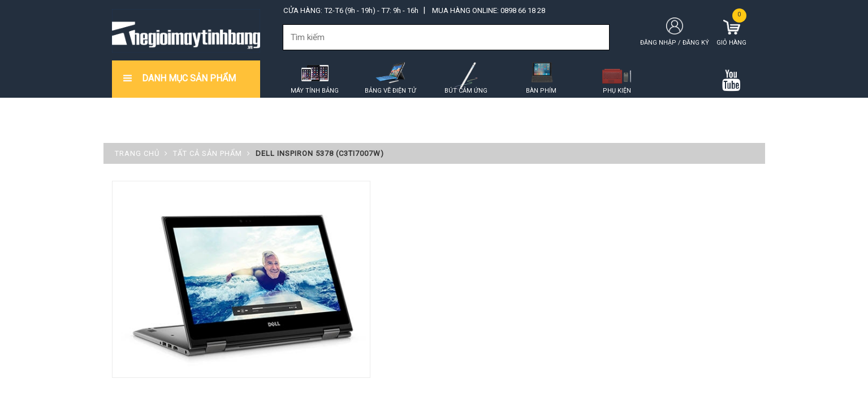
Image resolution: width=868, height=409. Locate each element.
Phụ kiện (617, 91)
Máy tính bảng (315, 91)
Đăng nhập (658, 43)
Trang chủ (137, 153)
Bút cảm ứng (466, 91)
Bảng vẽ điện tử (390, 91)
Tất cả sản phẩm (208, 153)
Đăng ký (696, 43)
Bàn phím (541, 91)
